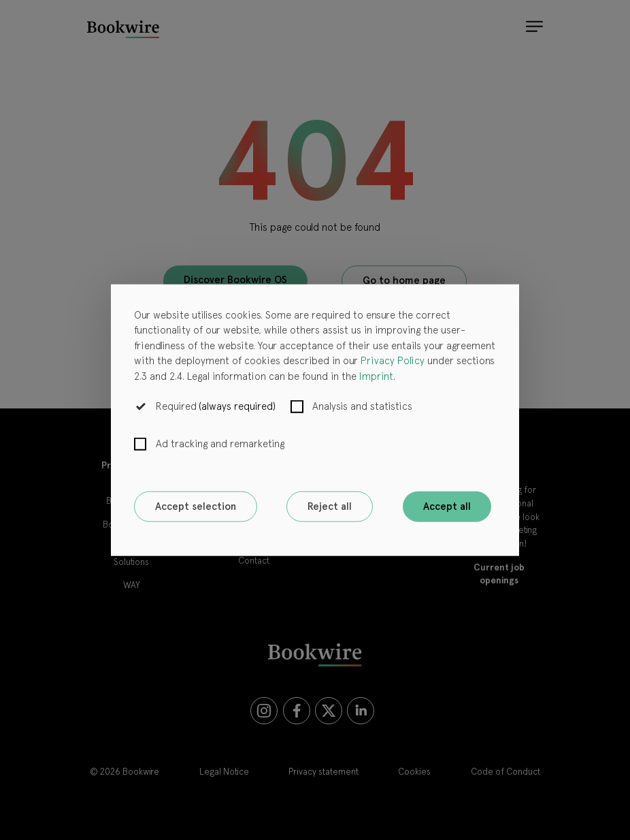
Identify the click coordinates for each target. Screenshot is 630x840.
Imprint (376, 376)
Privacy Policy (393, 361)
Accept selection (196, 506)
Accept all (447, 506)
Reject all (330, 506)
